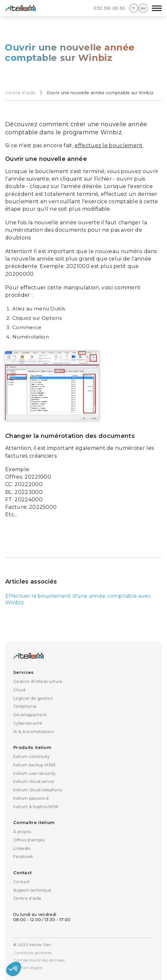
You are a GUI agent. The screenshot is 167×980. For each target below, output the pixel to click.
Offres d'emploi (29, 840)
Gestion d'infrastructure (38, 681)
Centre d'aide (20, 92)
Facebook (23, 857)
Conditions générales (33, 953)
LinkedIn (22, 848)
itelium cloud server (34, 781)
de (143, 8)
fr (134, 8)
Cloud (19, 690)
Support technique (32, 890)
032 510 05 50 (109, 8)
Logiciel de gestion (33, 698)
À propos (22, 832)
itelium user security (35, 773)
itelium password (31, 798)
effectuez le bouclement (109, 145)
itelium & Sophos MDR (36, 807)
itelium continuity (32, 757)
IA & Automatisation (34, 732)
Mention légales (28, 968)
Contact (21, 882)
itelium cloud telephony (38, 790)
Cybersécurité (28, 723)
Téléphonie (25, 706)
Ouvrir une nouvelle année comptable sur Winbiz (100, 92)
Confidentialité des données (39, 960)
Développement (30, 715)
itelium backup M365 (34, 765)
